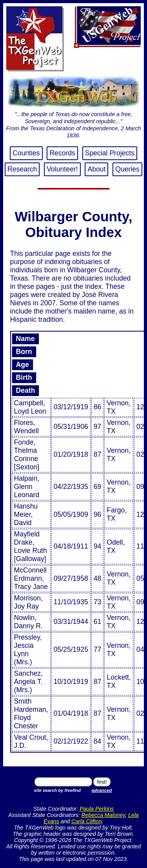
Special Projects (110, 153)
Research (22, 169)
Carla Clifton (86, 821)
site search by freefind (57, 790)
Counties (26, 153)
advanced (102, 790)
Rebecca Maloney (103, 815)
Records (62, 153)
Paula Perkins (97, 809)
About (96, 169)
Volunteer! (62, 169)
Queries (127, 169)
